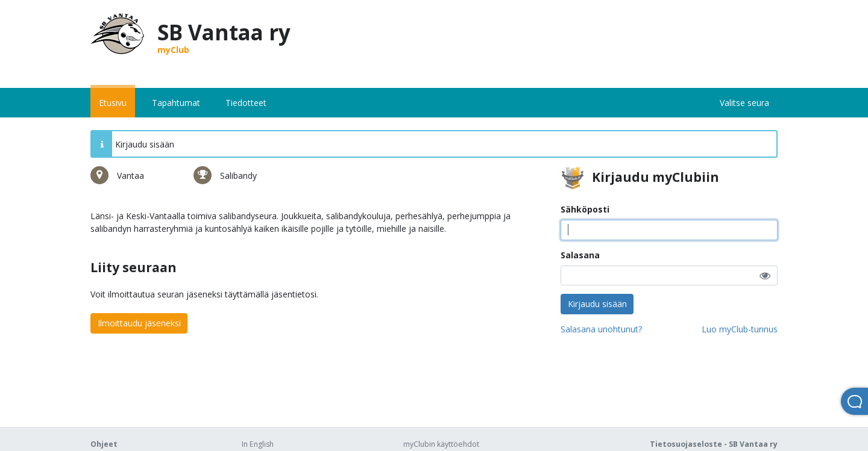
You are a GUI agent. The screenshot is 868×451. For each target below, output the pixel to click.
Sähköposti (585, 209)
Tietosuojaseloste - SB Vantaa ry (714, 444)
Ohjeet (104, 444)
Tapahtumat (176, 103)
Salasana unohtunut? (601, 329)
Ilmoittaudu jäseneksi (139, 323)
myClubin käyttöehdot (441, 444)
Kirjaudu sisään (597, 304)
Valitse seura (744, 103)
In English (258, 444)
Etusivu (113, 103)
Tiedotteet (246, 103)
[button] (765, 275)
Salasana (580, 255)
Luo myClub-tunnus (740, 329)
